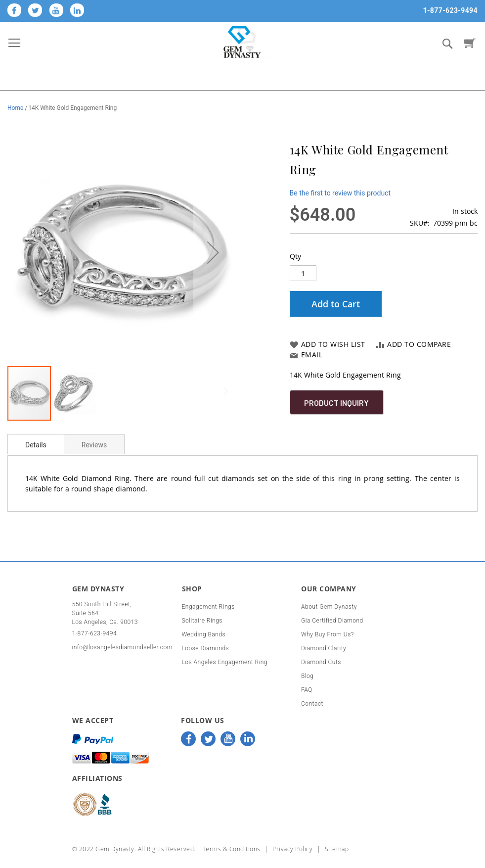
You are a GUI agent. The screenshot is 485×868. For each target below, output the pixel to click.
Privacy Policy (292, 849)
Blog (307, 676)
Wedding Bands (204, 634)
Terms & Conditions (232, 849)
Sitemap (337, 849)
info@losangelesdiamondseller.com (122, 647)
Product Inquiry (336, 403)
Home (15, 108)
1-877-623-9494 (450, 10)
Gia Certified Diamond (332, 621)
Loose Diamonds (206, 648)
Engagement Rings (208, 607)
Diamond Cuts (321, 662)
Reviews (94, 445)
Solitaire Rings (202, 621)
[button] (213, 252)
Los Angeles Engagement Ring (225, 662)
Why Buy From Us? (328, 634)
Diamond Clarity (324, 648)
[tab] (36, 444)
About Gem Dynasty (329, 607)
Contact (312, 704)
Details (36, 445)
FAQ (307, 690)
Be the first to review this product (340, 193)
